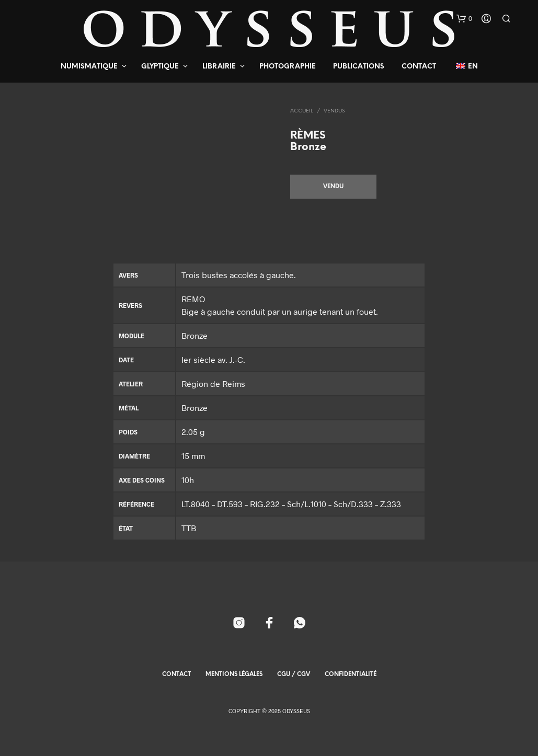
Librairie (219, 67)
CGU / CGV (294, 674)
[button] (464, 19)
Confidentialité (351, 674)
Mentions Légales (234, 674)
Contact (419, 67)
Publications (359, 67)
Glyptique (160, 67)
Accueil (302, 111)
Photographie (288, 67)
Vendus (334, 111)
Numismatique (89, 67)
